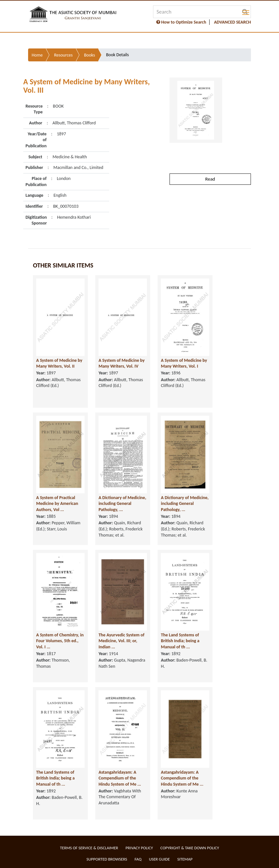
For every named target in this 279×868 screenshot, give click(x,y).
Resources (63, 55)
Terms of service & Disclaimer (89, 848)
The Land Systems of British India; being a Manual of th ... (180, 641)
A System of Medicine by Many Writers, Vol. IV (122, 363)
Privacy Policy (139, 848)
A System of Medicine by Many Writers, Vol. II (59, 363)
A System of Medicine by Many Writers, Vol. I (184, 363)
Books (89, 55)
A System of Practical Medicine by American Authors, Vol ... (57, 504)
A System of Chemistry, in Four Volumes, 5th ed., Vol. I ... (60, 641)
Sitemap (185, 859)
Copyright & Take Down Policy (190, 848)
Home (37, 55)
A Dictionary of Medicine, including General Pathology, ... (122, 504)
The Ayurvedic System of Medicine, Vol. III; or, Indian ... (121, 641)
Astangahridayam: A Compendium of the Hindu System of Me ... (120, 778)
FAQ (138, 859)
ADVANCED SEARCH (232, 22)
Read (210, 179)
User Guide (159, 859)
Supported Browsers (107, 859)
